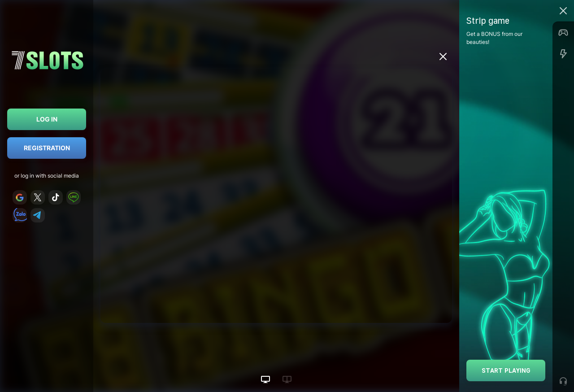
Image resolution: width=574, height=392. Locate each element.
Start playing (506, 370)
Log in (47, 119)
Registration (47, 148)
